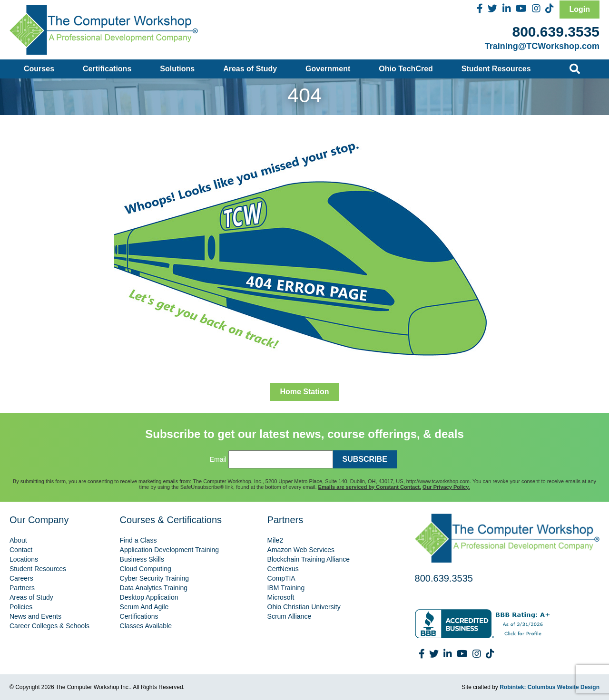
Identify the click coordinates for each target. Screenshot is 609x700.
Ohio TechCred (406, 69)
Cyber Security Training (155, 578)
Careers (21, 578)
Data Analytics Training (154, 588)
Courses (39, 69)
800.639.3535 (556, 32)
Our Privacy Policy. (446, 487)
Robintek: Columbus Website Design (550, 687)
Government (328, 69)
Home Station (304, 392)
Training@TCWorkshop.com (542, 46)
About (18, 540)
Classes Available (146, 626)
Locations (24, 559)
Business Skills (142, 559)
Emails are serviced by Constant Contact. (370, 487)
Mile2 (275, 540)
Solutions (177, 69)
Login (580, 9)
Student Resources (496, 69)
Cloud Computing (146, 569)
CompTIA (281, 578)
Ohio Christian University (304, 607)
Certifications (107, 69)
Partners (22, 588)
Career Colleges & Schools (49, 626)
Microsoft (281, 597)
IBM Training (286, 588)
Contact (21, 550)
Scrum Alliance (290, 616)
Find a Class (138, 540)
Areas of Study (250, 69)
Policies (21, 607)
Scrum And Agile (144, 607)
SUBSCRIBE (365, 459)
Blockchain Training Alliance (309, 559)
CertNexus (283, 569)
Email (218, 459)
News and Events (35, 616)
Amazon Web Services (301, 550)
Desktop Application (149, 597)
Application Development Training (170, 550)
